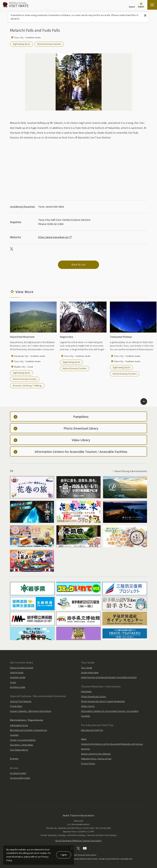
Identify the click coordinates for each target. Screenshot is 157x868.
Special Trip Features (21, 701)
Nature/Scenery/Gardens (49, 44)
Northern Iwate (18, 687)
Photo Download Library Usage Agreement (103, 701)
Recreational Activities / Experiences (29, 730)
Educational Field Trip (92, 730)
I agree (64, 855)
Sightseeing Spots (21, 44)
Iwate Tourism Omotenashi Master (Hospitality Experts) (109, 677)
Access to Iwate (18, 773)
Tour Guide (87, 667)
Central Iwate (17, 672)
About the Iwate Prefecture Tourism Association (78, 840)
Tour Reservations (19, 749)
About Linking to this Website (96, 753)
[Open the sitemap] (152, 5)
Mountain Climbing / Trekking (27, 385)
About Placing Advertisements (131, 471)
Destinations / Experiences (27, 720)
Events (14, 758)
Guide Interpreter (90, 672)
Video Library (88, 706)
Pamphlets (86, 691)
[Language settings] (141, 5)
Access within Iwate (20, 778)
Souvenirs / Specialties (22, 744)
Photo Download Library (94, 696)
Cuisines (14, 735)
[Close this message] (145, 16)
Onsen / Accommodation (23, 740)
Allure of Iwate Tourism (22, 667)
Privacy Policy (88, 763)
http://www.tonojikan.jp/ (55, 237)
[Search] (132, 5)
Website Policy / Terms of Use (96, 758)
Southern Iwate (18, 677)
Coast (13, 682)
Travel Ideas (16, 706)
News (84, 739)
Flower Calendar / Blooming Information (31, 711)
